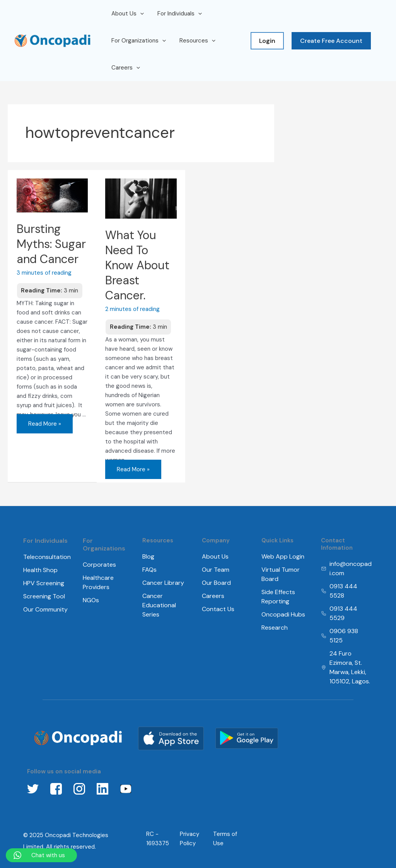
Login (267, 41)
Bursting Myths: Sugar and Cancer (51, 244)
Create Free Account (331, 41)
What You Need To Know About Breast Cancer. (137, 265)
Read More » (44, 421)
